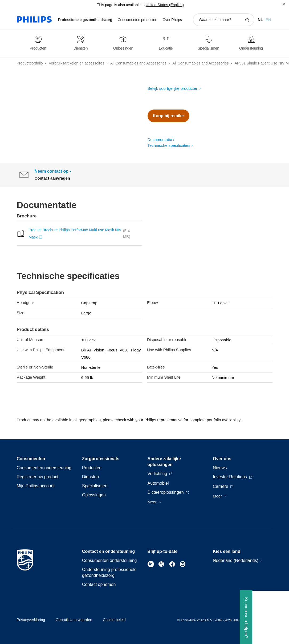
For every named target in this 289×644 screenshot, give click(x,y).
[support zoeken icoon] (247, 20)
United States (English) (165, 5)
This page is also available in (121, 5)
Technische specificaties (169, 145)
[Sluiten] (284, 4)
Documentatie (160, 139)
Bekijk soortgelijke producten (173, 88)
